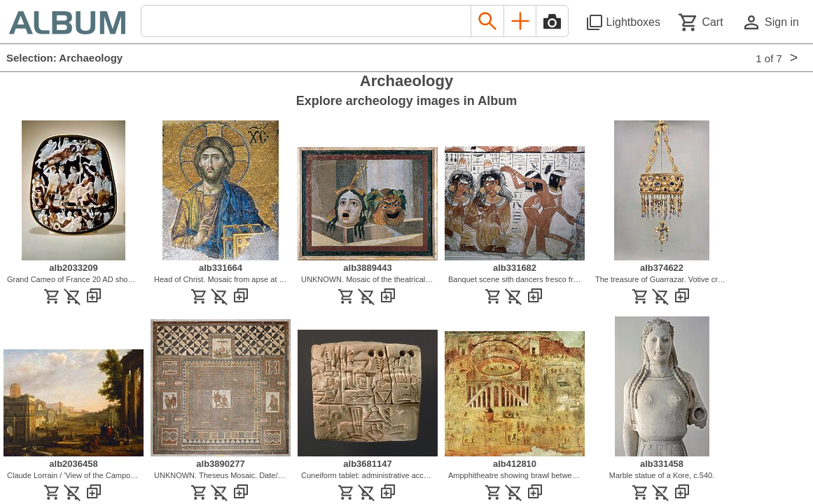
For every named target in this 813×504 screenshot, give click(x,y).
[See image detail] (74, 257)
